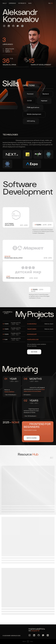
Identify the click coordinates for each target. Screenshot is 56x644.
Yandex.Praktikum (9, 392)
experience (12, 3)
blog (30, 3)
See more (34, 352)
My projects (22, 3)
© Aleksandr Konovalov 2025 (12, 636)
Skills (5, 3)
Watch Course (32, 438)
